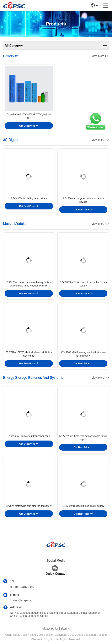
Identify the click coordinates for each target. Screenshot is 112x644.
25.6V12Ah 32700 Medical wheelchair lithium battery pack (29, 354)
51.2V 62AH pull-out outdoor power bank (29, 436)
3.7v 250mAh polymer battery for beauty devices (83, 200)
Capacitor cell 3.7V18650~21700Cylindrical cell (29, 116)
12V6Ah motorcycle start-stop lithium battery (29, 506)
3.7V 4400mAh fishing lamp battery (29, 198)
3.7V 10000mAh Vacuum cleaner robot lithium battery (83, 284)
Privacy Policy (50, 629)
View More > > (100, 56)
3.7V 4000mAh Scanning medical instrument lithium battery (83, 354)
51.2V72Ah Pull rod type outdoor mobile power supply (83, 438)
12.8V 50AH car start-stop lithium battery (83, 506)
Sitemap (65, 629)
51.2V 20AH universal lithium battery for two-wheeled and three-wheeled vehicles (29, 284)
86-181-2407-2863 (23, 587)
